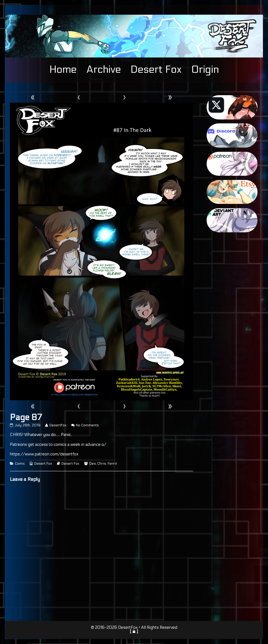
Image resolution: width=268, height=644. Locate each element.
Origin (205, 69)
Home (63, 69)
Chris (102, 464)
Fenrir (112, 464)
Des (93, 464)
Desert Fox (156, 69)
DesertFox (58, 425)
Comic (20, 464)
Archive (104, 69)
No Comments (87, 425)
